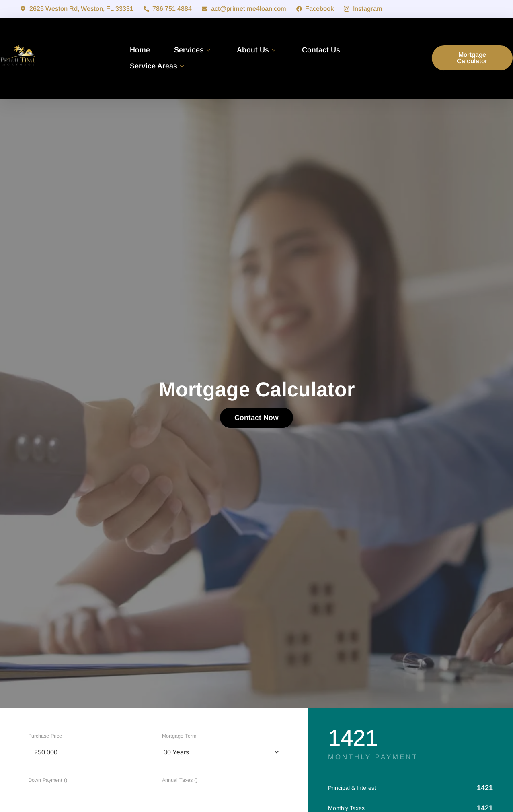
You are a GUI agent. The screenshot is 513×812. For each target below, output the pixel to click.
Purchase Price (45, 736)
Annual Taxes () (180, 780)
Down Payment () (48, 780)
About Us (257, 50)
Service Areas (158, 66)
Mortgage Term (179, 736)
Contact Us (321, 50)
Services (193, 50)
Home (140, 50)
